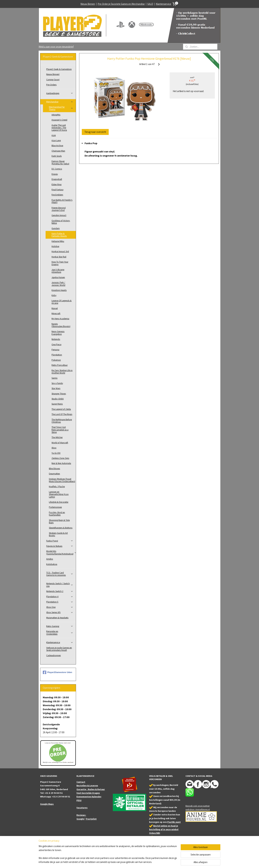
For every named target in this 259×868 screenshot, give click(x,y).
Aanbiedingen (60, 93)
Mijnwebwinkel (163, 862)
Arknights (56, 115)
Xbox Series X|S (60, 612)
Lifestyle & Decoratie (59, 502)
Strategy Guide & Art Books (58, 534)
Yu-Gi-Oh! (56, 453)
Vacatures (82, 808)
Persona (55, 350)
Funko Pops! (60, 541)
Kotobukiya (52, 564)
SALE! (150, 4)
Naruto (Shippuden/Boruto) (61, 325)
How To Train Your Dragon (60, 263)
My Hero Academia (60, 319)
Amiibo (50, 559)
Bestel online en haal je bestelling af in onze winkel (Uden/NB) (164, 829)
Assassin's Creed (59, 120)
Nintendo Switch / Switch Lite (60, 585)
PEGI (79, 800)
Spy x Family (57, 383)
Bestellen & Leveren (87, 786)
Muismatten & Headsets (57, 618)
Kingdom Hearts (59, 290)
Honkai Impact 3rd (60, 251)
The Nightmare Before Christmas (62, 421)
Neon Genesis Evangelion (58, 333)
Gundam (56, 228)
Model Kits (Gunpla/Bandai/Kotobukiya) (61, 552)
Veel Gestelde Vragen (88, 793)
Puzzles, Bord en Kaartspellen (57, 514)
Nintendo (56, 339)
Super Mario (57, 404)
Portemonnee (55, 507)
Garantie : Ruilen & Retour (91, 789)
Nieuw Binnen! (53, 74)
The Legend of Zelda (61, 409)
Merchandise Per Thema (61, 108)
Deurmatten (54, 474)
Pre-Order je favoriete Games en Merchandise (121, 4)
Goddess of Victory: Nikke (61, 222)
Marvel (55, 308)
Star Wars (56, 388)
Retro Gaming (60, 626)
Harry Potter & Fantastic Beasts (59, 235)
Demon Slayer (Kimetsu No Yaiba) (60, 162)
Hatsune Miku (58, 241)
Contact (81, 782)
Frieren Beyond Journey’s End (59, 209)
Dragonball (57, 179)
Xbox (54, 448)
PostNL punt (174, 822)
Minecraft (56, 313)
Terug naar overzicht (95, 132)
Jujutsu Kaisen (58, 277)
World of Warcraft (60, 443)
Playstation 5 (60, 602)
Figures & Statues (60, 546)
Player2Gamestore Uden (57, 672)
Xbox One (60, 607)
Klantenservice (163, 4)
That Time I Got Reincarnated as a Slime (60, 430)
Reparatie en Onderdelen (60, 633)
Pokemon (56, 360)
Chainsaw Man (58, 151)
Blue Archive (57, 145)
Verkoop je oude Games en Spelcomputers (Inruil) (59, 649)
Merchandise (60, 102)
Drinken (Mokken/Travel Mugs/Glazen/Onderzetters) (62, 480)
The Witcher (57, 437)
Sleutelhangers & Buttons (61, 528)
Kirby (54, 295)
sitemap (124, 862)
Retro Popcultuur (60, 365)
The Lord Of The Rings (62, 414)
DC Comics (57, 169)
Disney (55, 174)
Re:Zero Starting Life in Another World (62, 372)
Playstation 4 (60, 596)
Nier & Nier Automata (61, 463)
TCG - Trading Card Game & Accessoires (60, 574)
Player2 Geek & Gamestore (59, 69)
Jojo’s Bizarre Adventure (58, 271)
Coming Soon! (53, 80)
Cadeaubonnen (54, 655)
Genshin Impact (59, 215)
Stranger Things (59, 394)
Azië (54, 135)
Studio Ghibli (58, 399)
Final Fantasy (57, 190)
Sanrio (55, 378)
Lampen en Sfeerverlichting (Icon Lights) (59, 494)
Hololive (55, 246)
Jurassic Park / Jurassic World (58, 284)
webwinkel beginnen (139, 862)
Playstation (57, 355)
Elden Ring (56, 184)
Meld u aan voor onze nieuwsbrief (56, 47)
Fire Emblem (57, 195)
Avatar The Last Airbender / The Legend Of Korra (59, 128)
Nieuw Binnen (88, 4)
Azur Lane (56, 140)
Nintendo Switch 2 (60, 591)
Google (80, 819)
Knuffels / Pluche (57, 486)
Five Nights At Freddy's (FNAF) (62, 201)
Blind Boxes (54, 468)
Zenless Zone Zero (60, 458)
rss (129, 862)
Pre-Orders (51, 85)
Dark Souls (57, 156)
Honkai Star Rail (59, 257)
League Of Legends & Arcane (62, 302)
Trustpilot (91, 819)
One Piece (56, 344)
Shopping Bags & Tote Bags (59, 521)
